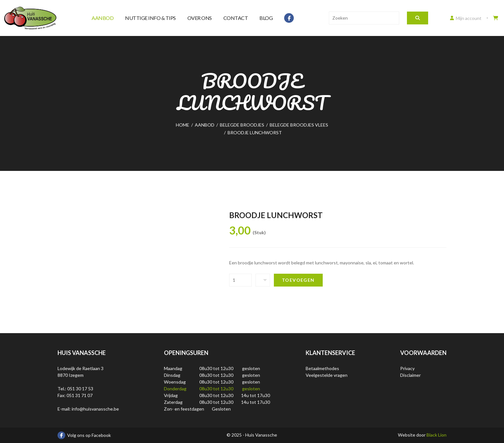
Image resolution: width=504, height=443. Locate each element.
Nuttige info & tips (150, 18)
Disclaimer (410, 375)
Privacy (407, 368)
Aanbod (103, 18)
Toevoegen (298, 280)
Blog (266, 18)
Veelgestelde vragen (327, 375)
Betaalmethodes (322, 368)
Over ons (200, 18)
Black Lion (437, 435)
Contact (236, 18)
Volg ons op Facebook (84, 435)
